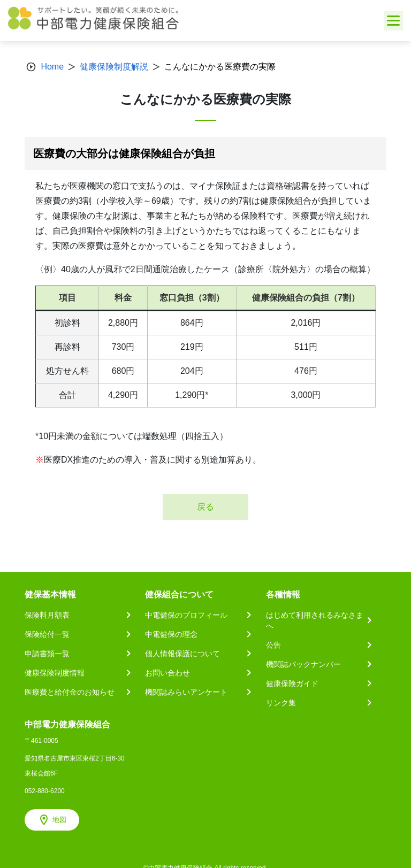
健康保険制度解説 (114, 67)
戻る (205, 507)
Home (52, 67)
